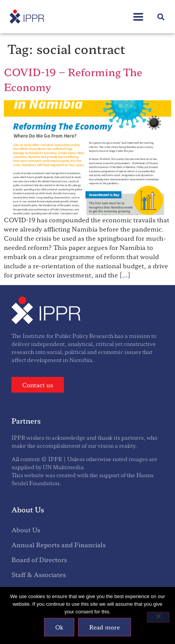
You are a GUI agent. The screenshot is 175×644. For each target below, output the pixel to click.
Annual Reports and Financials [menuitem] (59, 545)
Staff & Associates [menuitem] (39, 574)
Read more (105, 627)
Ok (59, 627)
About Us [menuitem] (26, 530)
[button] (161, 17)
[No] (158, 617)
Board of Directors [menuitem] (39, 559)
